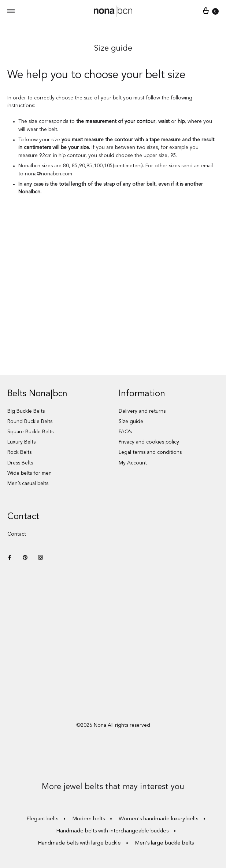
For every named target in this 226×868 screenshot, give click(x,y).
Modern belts (88, 819)
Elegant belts (42, 819)
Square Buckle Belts (30, 432)
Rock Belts (19, 452)
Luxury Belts (21, 442)
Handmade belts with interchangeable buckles (112, 831)
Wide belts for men (29, 473)
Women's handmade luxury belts (158, 819)
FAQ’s (125, 432)
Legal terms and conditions (150, 452)
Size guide (131, 422)
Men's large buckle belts (164, 843)
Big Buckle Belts (26, 411)
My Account (133, 463)
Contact (17, 534)
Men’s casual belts (28, 484)
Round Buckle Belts (30, 422)
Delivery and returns (142, 411)
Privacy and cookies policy (149, 442)
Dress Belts (20, 463)
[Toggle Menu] (11, 12)
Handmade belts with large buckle (79, 843)
